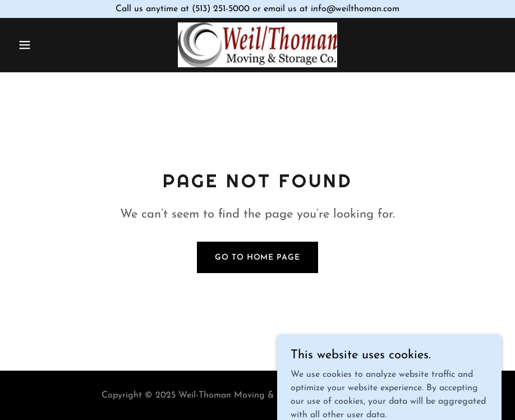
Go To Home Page (257, 258)
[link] (258, 45)
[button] (50, 45)
